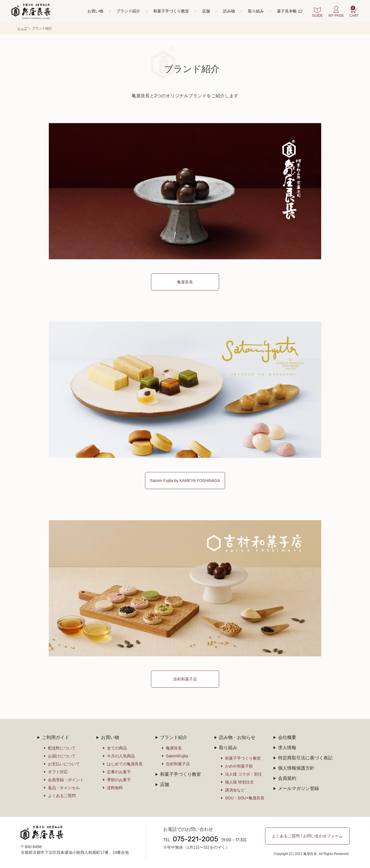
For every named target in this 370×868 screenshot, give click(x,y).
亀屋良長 (185, 282)
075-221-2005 (195, 839)
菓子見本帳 (287, 11)
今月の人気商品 (121, 756)
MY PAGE (336, 16)
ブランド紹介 (128, 11)
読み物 (229, 11)
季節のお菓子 (119, 780)
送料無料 (115, 788)
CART (354, 12)
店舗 (206, 11)
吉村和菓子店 (185, 679)
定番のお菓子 (119, 772)
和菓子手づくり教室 (171, 11)
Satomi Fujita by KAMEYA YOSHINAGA (185, 481)
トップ (22, 28)
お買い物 (95, 11)
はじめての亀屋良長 (125, 764)
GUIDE (318, 16)
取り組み (256, 11)
